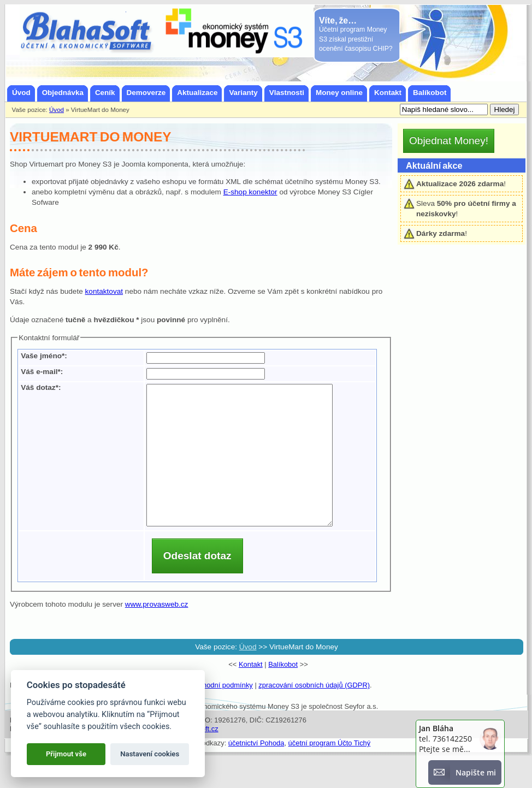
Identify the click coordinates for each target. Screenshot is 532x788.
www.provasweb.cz (157, 632)
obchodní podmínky (222, 713)
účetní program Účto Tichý (330, 771)
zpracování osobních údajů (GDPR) (314, 713)
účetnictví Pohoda (256, 771)
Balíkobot (283, 692)
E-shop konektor (250, 192)
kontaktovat (104, 291)
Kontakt (251, 692)
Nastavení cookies (150, 754)
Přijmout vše (66, 754)
